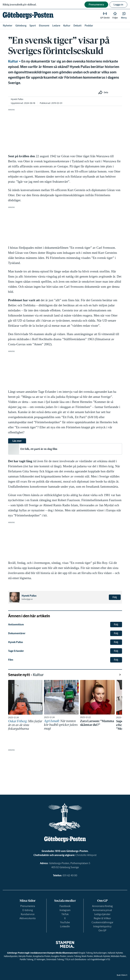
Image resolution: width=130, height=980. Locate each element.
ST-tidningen (40, 959)
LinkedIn (65, 926)
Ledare (56, 25)
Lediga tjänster (102, 914)
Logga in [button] (118, 4)
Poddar (89, 25)
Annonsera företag (102, 906)
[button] (124, 16)
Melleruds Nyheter (102, 956)
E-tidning (28, 910)
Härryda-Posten (25, 956)
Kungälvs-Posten (59, 956)
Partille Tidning (26, 959)
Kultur (67, 25)
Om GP (102, 930)
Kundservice (28, 914)
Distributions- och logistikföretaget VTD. (93, 959)
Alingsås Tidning (85, 953)
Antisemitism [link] (16, 624)
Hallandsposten (11, 956)
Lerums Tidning (74, 956)
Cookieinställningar (102, 922)
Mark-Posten (87, 956)
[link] (28, 16)
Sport (33, 25)
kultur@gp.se (27, 599)
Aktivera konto (28, 918)
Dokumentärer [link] (17, 633)
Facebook (65, 906)
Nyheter (8, 25)
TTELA (67, 959)
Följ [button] (115, 597)
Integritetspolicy (102, 926)
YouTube (65, 922)
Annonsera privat (102, 910)
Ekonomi (44, 25)
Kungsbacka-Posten (42, 956)
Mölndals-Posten (118, 956)
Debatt (78, 25)
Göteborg (21, 25)
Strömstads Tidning (55, 959)
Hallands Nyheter (115, 953)
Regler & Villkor (102, 918)
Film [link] (11, 660)
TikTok (65, 914)
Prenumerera (28, 906)
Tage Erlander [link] (16, 651)
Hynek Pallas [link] (17, 99)
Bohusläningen (100, 953)
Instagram (65, 910)
